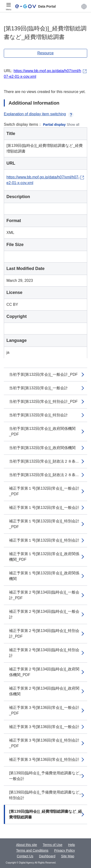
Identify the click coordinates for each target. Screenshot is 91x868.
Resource (45, 53)
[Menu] (9, 6)
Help (72, 845)
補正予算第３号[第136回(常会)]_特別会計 (44, 759)
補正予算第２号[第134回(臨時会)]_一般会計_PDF (44, 595)
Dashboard (47, 856)
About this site (26, 845)
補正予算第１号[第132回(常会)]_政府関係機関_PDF (44, 557)
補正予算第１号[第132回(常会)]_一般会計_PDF (44, 491)
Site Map (68, 856)
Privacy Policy (64, 850)
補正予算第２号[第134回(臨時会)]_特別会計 (44, 653)
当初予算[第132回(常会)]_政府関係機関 (42, 448)
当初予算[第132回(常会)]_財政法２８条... (44, 461)
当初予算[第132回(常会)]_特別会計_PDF (43, 402)
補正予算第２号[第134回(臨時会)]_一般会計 (44, 614)
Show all (73, 125)
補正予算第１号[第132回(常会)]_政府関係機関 (44, 576)
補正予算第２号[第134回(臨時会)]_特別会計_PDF (44, 634)
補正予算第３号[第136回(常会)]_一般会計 (44, 727)
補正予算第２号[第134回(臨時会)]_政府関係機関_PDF (44, 672)
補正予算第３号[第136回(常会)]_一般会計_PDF (44, 710)
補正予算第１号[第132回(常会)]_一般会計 (44, 508)
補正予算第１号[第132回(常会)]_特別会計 (44, 540)
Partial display (54, 125)
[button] (84, 6)
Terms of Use (52, 845)
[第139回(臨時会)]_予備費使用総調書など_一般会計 (45, 776)
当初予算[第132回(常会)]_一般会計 (38, 388)
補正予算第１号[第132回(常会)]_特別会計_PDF (44, 524)
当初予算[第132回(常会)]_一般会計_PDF (43, 374)
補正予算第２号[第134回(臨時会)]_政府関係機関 (44, 691)
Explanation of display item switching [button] (39, 114)
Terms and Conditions (32, 850)
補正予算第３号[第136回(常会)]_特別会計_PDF (44, 743)
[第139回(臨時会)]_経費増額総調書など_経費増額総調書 (45, 814)
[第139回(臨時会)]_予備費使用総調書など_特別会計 (45, 795)
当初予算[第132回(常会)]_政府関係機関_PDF (42, 431)
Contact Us (25, 856)
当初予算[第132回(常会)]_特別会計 (38, 415)
